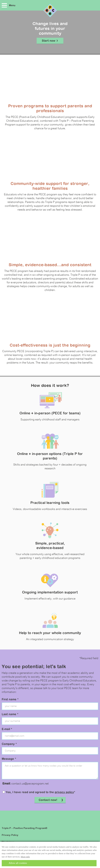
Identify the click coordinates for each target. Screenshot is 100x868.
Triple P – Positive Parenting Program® (24, 828)
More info (25, 857)
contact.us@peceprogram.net (30, 784)
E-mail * (7, 729)
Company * (9, 744)
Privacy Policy (10, 835)
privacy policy (64, 792)
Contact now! (51, 800)
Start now (50, 41)
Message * (9, 759)
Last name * (10, 714)
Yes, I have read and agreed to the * (39, 792)
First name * (10, 700)
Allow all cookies (18, 863)
